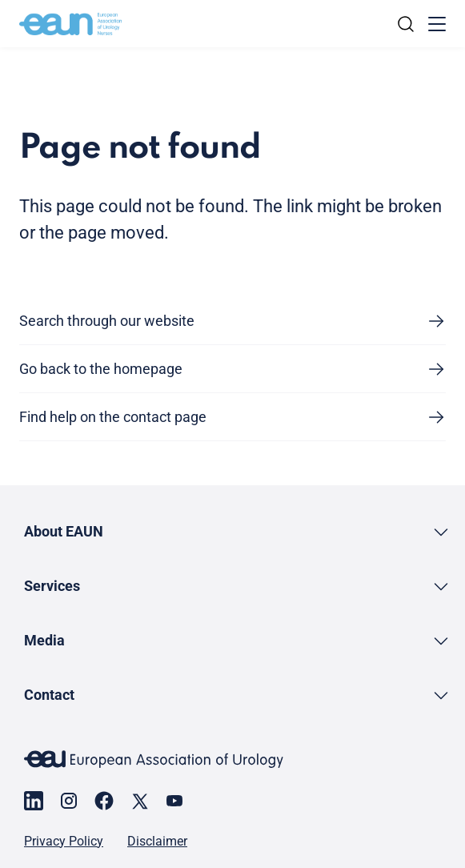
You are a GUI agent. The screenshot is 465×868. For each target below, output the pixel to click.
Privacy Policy (64, 842)
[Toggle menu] (437, 24)
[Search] (406, 24)
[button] (237, 531)
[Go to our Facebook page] (104, 801)
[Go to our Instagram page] (69, 801)
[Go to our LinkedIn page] (34, 801)
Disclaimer (157, 842)
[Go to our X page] (139, 801)
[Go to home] (70, 24)
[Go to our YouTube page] (174, 801)
